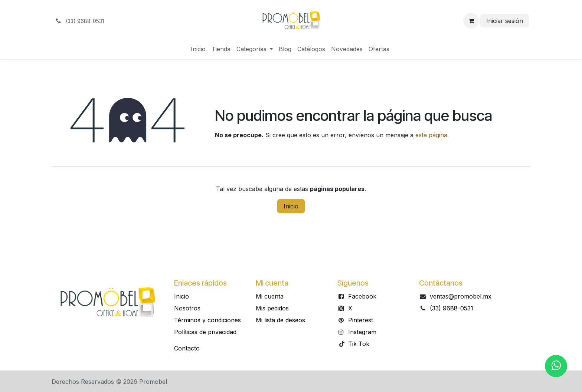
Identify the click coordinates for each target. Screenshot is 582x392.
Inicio (291, 206)
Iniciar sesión (505, 21)
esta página (431, 135)
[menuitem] (198, 49)
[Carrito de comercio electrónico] (471, 21)
